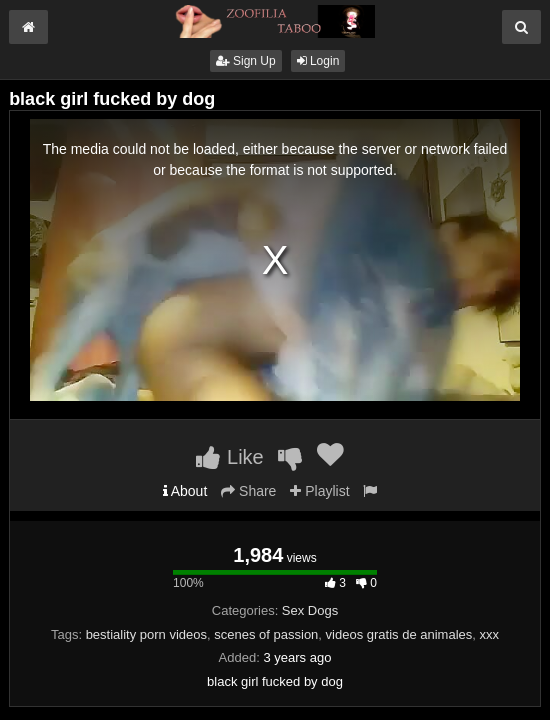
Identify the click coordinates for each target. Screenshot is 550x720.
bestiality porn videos (146, 634)
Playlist (319, 491)
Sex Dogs (310, 610)
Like (229, 457)
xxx (490, 634)
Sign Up (246, 61)
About (185, 491)
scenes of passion (266, 634)
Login (318, 61)
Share (248, 491)
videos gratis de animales (399, 634)
